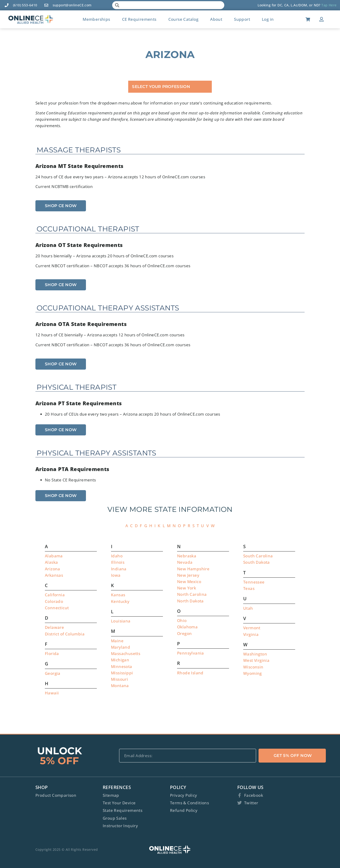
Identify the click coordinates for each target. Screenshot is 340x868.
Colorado (54, 601)
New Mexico (189, 582)
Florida (52, 653)
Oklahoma (187, 627)
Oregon (184, 633)
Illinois (118, 562)
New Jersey (188, 575)
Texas (249, 588)
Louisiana (121, 621)
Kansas (118, 595)
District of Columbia (65, 634)
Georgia (53, 673)
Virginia (251, 634)
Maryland (121, 647)
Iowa (116, 575)
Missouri (119, 679)
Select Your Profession (161, 87)
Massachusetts (126, 653)
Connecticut (57, 608)
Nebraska (187, 556)
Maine (117, 641)
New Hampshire (193, 569)
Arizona (53, 569)
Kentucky (120, 601)
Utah (248, 608)
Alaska (51, 562)
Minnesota (122, 666)
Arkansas (54, 575)
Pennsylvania (191, 653)
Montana (120, 686)
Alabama (54, 556)
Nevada (185, 562)
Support (242, 19)
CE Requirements (139, 19)
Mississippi (122, 673)
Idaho (117, 556)
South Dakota (257, 562)
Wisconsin (253, 667)
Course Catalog (183, 19)
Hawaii (52, 693)
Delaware (54, 627)
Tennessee (254, 582)
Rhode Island (190, 673)
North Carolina (192, 594)
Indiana (119, 569)
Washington (255, 654)
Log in (268, 19)
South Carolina (258, 556)
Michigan (120, 660)
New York (187, 588)
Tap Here (329, 5)
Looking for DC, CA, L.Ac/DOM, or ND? (289, 5)
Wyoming (253, 673)
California (55, 595)
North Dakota (190, 601)
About (216, 19)
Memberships (96, 19)
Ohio (182, 620)
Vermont (252, 628)
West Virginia (256, 660)
